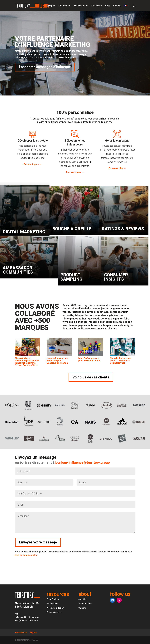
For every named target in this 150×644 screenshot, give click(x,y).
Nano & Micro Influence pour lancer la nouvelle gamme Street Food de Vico (27, 362)
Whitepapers (52, 604)
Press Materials (54, 612)
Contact (117, 6)
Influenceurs (79, 6)
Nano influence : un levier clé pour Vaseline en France (57, 360)
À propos (51, 6)
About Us (82, 599)
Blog (107, 6)
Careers (82, 608)
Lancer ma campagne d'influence (45, 67)
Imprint (33, 633)
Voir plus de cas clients (91, 377)
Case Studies (53, 599)
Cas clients (97, 6)
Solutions (63, 6)
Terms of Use (21, 633)
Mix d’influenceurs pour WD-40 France (89, 359)
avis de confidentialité (26, 555)
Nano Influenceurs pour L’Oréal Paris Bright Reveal (120, 360)
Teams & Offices (86, 604)
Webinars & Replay (55, 608)
